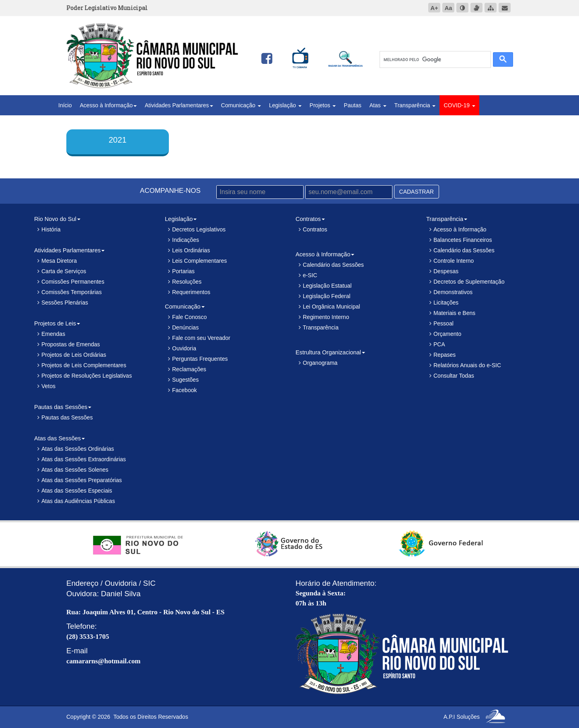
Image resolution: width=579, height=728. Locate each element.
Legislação (285, 105)
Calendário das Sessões (333, 265)
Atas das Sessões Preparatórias (82, 480)
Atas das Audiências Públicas (78, 501)
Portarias (183, 271)
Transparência (415, 105)
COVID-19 (459, 105)
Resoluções (187, 282)
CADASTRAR (417, 192)
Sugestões (185, 380)
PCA (439, 344)
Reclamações (189, 369)
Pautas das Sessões (67, 417)
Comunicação (241, 105)
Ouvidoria (184, 348)
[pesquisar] (434, 60)
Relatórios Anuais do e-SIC (467, 365)
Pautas (353, 105)
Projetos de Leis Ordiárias (74, 355)
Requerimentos (191, 292)
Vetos (48, 386)
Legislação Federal (326, 296)
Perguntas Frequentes (200, 359)
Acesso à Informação (108, 105)
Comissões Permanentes (73, 282)
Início (65, 105)
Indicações (186, 240)
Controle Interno (454, 261)
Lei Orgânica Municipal (331, 307)
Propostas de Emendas (71, 344)
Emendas (53, 334)
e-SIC (310, 275)
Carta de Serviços (64, 271)
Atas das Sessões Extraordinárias (84, 459)
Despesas (446, 271)
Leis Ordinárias (191, 250)
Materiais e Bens (454, 313)
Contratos (315, 229)
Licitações (446, 303)
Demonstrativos (453, 292)
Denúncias (185, 327)
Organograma (320, 363)
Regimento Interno (326, 317)
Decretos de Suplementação (469, 282)
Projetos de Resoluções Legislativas (87, 376)
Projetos (323, 105)
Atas (378, 105)
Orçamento (447, 334)
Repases (445, 355)
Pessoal (443, 323)
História (51, 229)
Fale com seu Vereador (201, 338)
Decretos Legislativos (199, 229)
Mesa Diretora (59, 261)
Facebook (184, 390)
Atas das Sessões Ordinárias (78, 449)
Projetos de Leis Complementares (84, 365)
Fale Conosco (189, 317)
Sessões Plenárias (65, 303)
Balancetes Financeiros (463, 240)
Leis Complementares (199, 261)
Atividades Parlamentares (179, 105)
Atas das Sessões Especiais (77, 491)
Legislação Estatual (327, 286)
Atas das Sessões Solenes (75, 470)
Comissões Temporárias (72, 292)
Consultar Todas (454, 376)
